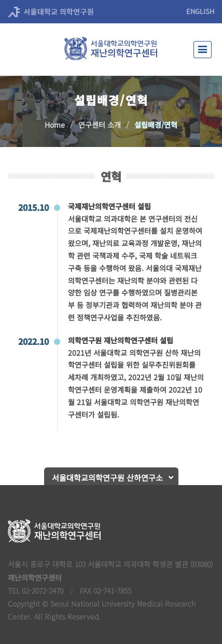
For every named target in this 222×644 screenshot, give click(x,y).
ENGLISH (200, 11)
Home (55, 125)
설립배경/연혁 (156, 125)
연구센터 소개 (100, 125)
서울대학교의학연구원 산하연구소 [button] (107, 478)
